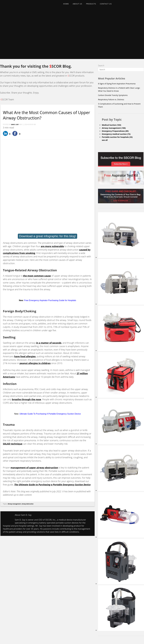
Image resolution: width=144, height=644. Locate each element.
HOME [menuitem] (67, 6)
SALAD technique (13, 365)
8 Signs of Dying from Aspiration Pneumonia (119, 38)
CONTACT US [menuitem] (110, 6)
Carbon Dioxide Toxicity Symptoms (114, 49)
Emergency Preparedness (117, 85)
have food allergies (25, 278)
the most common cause (37, 197)
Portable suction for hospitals (119, 91)
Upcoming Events (83, 622)
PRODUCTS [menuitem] (94, 6)
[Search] (121, 24)
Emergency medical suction (118, 88)
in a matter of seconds (49, 264)
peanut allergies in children (35, 285)
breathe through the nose (27, 321)
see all (105, 94)
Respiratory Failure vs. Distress (112, 54)
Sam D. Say (15, 79)
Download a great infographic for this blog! (47, 158)
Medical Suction (112, 79)
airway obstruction (30, 425)
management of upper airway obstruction (34, 389)
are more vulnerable (52, 168)
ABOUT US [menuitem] (79, 6)
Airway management (15, 425)
